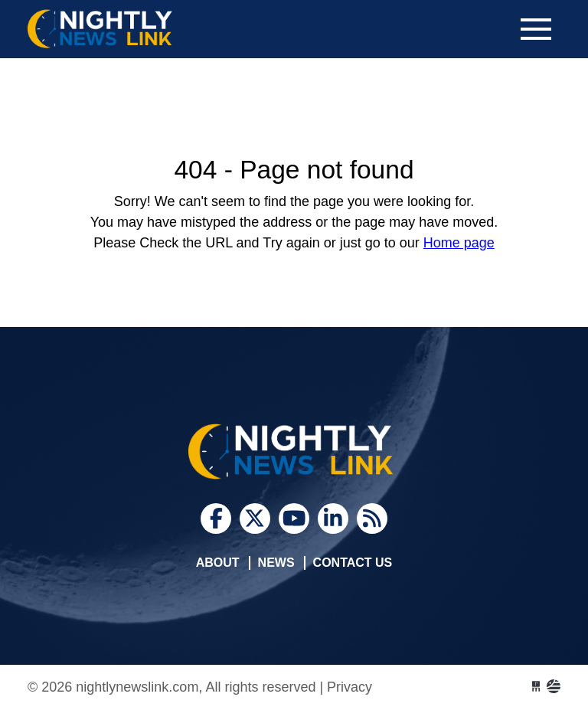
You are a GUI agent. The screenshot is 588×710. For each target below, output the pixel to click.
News (276, 563)
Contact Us (353, 563)
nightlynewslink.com (142, 29)
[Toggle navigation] (536, 29)
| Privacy (346, 687)
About (218, 563)
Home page (459, 243)
